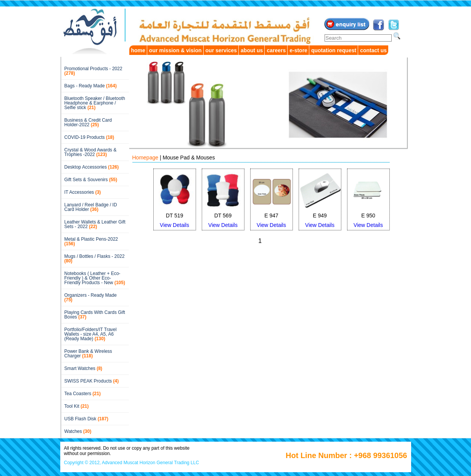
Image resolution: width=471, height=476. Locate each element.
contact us (373, 50)
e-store (298, 50)
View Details (174, 225)
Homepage (145, 158)
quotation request (334, 50)
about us (252, 50)
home (138, 50)
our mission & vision (175, 50)
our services (221, 50)
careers (276, 50)
